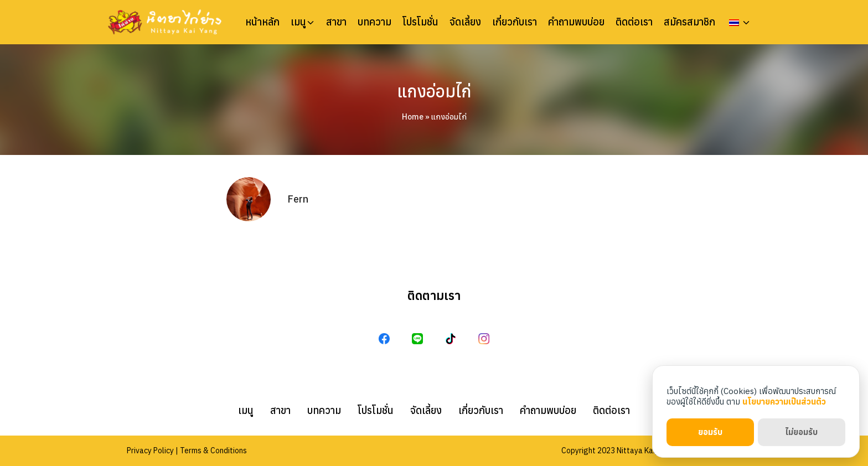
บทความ (374, 22)
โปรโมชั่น (420, 22)
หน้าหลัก (262, 22)
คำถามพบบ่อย (576, 22)
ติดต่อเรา (634, 22)
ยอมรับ (710, 432)
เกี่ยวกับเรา (515, 22)
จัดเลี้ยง (465, 22)
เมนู (298, 22)
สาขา (336, 22)
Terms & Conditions (213, 451)
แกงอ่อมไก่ (434, 91)
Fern (298, 199)
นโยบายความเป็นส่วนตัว (784, 402)
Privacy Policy (150, 451)
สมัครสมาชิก (689, 22)
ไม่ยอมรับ (801, 432)
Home (413, 117)
